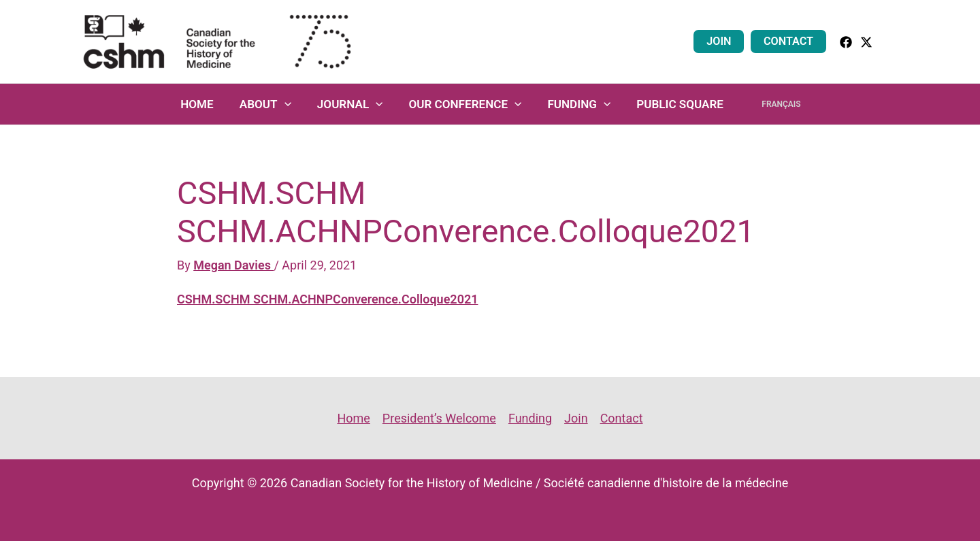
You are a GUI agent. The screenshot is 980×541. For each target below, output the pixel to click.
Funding (579, 104)
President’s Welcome (439, 418)
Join (724, 41)
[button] (892, 41)
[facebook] (846, 42)
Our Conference (468, 104)
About (273, 104)
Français (773, 104)
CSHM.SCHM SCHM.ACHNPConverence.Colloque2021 (327, 299)
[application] (292, 104)
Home (207, 104)
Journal (355, 104)
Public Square (677, 104)
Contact (790, 41)
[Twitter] (866, 42)
